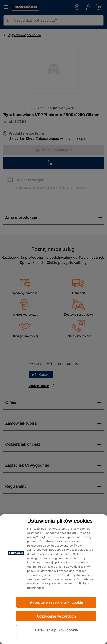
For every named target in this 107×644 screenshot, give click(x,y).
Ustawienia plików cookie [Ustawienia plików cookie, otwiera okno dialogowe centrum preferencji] (56, 630)
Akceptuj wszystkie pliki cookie (56, 602)
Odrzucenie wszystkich (56, 616)
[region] (53, 579)
